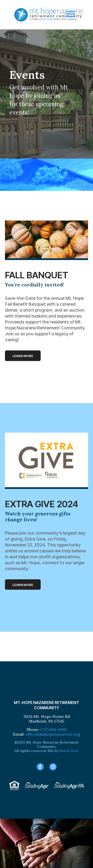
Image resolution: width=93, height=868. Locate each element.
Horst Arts (69, 751)
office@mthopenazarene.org (53, 734)
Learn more (23, 356)
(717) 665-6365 (54, 729)
